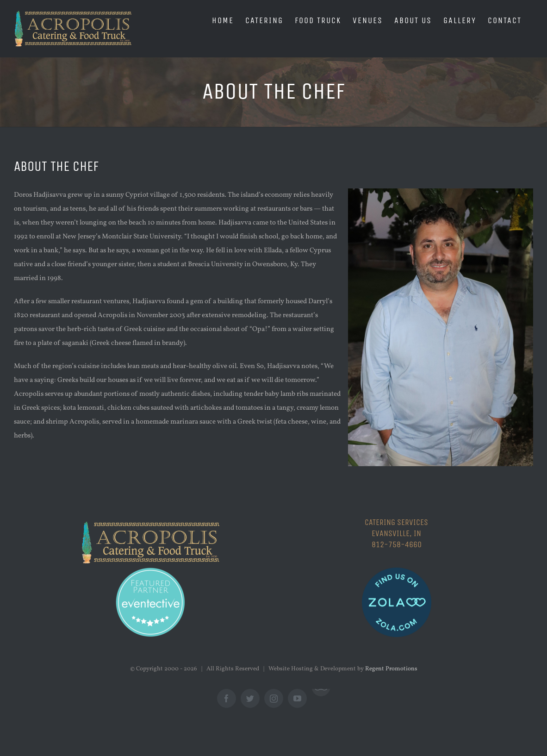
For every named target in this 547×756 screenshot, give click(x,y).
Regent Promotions (391, 669)
